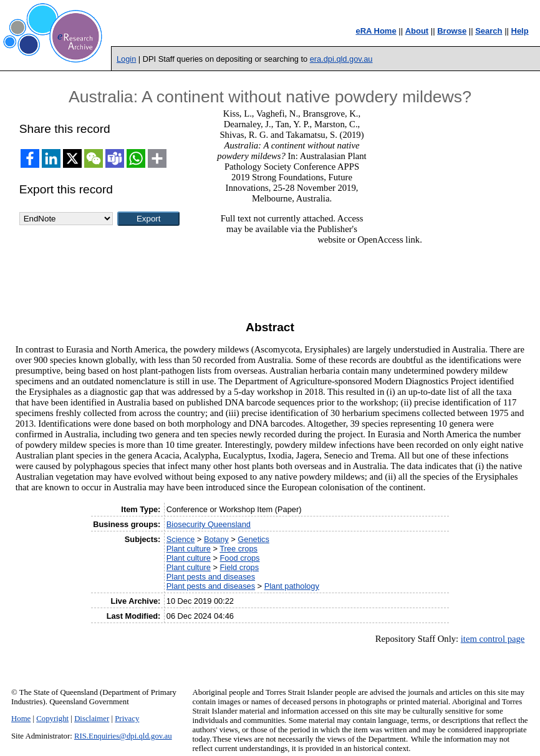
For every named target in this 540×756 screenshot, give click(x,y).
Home (21, 719)
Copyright (52, 719)
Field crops (240, 567)
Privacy (127, 719)
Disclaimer (92, 719)
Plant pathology (292, 586)
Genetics (253, 539)
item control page (493, 639)
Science (181, 539)
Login (126, 59)
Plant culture (189, 549)
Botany (216, 539)
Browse (452, 31)
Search (489, 31)
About (417, 31)
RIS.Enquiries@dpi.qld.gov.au (123, 736)
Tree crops (239, 549)
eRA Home (376, 31)
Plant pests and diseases (211, 577)
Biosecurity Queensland (209, 524)
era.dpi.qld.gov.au (341, 59)
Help (520, 31)
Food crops (240, 558)
